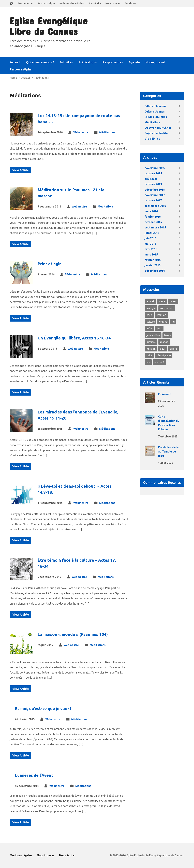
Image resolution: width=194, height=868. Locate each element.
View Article (21, 170)
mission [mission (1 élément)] (151, 349)
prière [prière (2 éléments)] (173, 349)
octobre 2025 (153, 173)
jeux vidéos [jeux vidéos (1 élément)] (153, 335)
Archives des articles (72, 3)
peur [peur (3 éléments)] (163, 349)
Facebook (130, 3)
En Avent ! (165, 394)
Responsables (113, 62)
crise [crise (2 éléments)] (149, 315)
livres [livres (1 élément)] (167, 335)
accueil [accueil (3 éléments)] (151, 301)
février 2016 (153, 217)
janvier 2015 (153, 265)
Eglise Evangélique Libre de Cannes (48, 26)
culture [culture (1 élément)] (151, 322)
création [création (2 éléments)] (161, 315)
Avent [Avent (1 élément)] (173, 301)
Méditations (42, 78)
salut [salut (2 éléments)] (149, 355)
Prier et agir (49, 264)
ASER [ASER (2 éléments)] (162, 301)
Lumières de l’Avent (34, 775)
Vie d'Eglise (152, 139)
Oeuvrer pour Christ (158, 128)
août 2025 (151, 179)
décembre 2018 (155, 190)
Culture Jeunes (155, 112)
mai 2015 (150, 244)
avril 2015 (151, 249)
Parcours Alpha (46, 3)
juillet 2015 (152, 233)
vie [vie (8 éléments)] (148, 362)
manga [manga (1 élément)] (164, 342)
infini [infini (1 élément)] (150, 328)
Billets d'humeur (155, 106)
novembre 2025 (155, 168)
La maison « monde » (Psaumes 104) (73, 634)
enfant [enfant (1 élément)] (163, 322)
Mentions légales (21, 855)
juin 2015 (150, 238)
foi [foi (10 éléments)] (173, 322)
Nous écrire (95, 3)
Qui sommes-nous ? (40, 62)
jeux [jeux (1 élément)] (159, 328)
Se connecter (26, 3)
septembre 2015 (155, 227)
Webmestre (81, 132)
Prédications (88, 62)
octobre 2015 (153, 222)
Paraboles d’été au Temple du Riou (168, 451)
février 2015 (153, 260)
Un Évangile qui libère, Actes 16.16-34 (74, 338)
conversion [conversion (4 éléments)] (167, 308)
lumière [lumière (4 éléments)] (151, 342)
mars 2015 (151, 254)
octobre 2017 (153, 200)
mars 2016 (151, 211)
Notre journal (155, 62)
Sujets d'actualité (156, 133)
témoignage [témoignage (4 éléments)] (164, 355)
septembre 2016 (155, 206)
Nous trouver (113, 3)
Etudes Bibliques (156, 117)
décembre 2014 (155, 271)
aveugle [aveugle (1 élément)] (151, 308)
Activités (66, 62)
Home (13, 78)
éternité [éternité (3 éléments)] (159, 362)
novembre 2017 (155, 195)
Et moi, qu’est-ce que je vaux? (43, 709)
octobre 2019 (153, 184)
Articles (26, 78)
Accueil (15, 62)
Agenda (134, 62)
